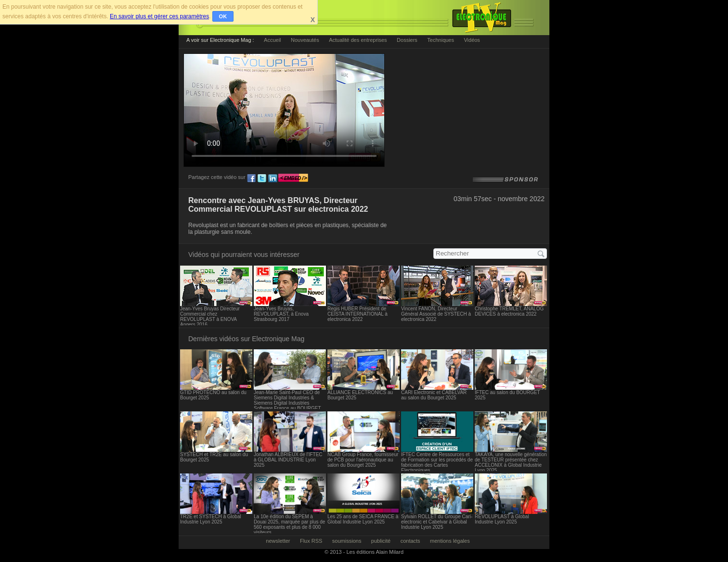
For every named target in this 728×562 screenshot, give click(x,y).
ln (273, 179)
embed (293, 179)
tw (262, 179)
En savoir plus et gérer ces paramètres (159, 16)
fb (251, 179)
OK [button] (223, 16)
